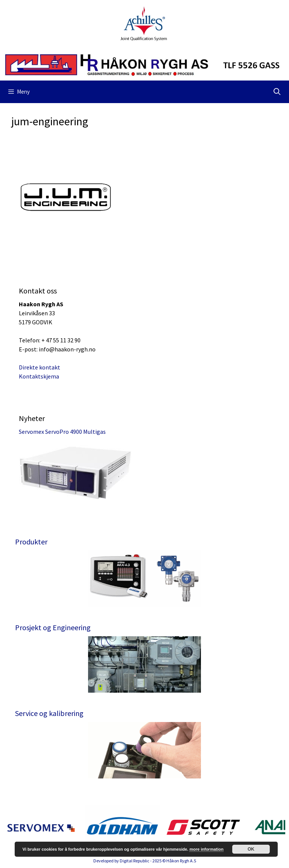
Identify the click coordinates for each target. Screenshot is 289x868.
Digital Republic (135, 861)
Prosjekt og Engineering (53, 627)
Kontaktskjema (39, 376)
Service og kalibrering (49, 713)
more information (206, 849)
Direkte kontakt (40, 367)
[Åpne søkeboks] (277, 92)
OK (251, 849)
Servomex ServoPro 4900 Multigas (62, 432)
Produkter (31, 542)
